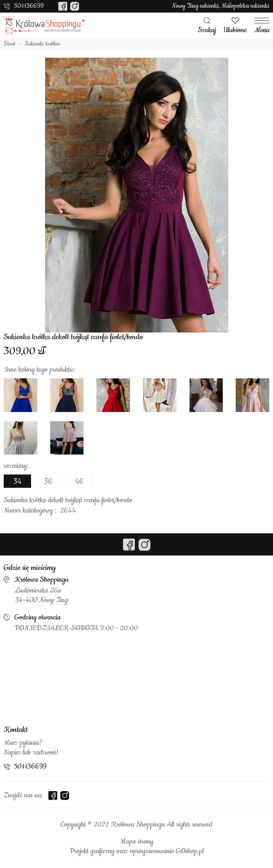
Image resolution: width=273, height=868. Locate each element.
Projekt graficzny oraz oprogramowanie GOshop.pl (137, 851)
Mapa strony (137, 842)
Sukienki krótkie (42, 44)
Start (9, 44)
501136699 (29, 6)
